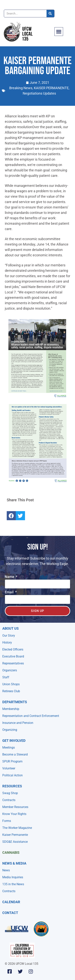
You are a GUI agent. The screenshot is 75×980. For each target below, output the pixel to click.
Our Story (9, 636)
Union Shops (11, 684)
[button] (59, 32)
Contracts (9, 800)
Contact (10, 913)
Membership (11, 709)
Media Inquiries (13, 877)
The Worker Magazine (17, 828)
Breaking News (21, 88)
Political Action (12, 775)
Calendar (11, 902)
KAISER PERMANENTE (51, 88)
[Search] (50, 14)
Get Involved (14, 741)
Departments (15, 702)
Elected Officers (13, 649)
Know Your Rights (14, 814)
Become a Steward (15, 754)
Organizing (10, 730)
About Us (10, 628)
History (7, 642)
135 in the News (13, 884)
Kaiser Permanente (15, 835)
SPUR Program (12, 761)
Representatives (13, 663)
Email (10, 592)
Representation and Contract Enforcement (31, 716)
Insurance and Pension (18, 723)
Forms (7, 821)
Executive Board (13, 656)
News (6, 870)
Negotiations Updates (39, 93)
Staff (6, 677)
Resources (12, 786)
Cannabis (11, 853)
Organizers (10, 670)
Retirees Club (11, 691)
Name (10, 577)
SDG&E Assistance (15, 842)
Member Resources (15, 807)
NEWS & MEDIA (14, 863)
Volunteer (9, 768)
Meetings (9, 747)
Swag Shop (10, 793)
